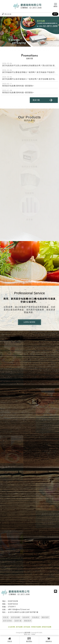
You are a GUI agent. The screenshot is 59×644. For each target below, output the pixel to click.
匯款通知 (29, 640)
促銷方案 (18, 621)
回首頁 (10, 640)
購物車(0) (49, 640)
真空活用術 (7, 621)
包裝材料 (26, 617)
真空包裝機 (15, 617)
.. (43, 633)
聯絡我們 (28, 621)
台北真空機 (11, 627)
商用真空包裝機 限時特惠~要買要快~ (18, 86)
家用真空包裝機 (46, 627)
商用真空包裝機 (36, 627)
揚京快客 (27, 633)
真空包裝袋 (27, 627)
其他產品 (36, 617)
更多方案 (43, 100)
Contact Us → (21, 280)
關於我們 (45, 617)
